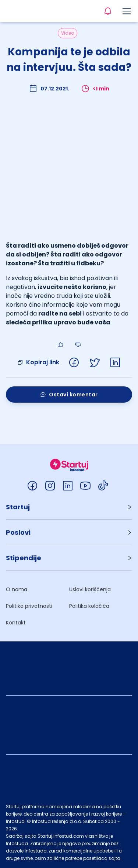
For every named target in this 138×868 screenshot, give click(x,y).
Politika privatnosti (29, 606)
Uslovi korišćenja (90, 589)
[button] (69, 507)
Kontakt (16, 623)
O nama (17, 589)
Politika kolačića (89, 606)
